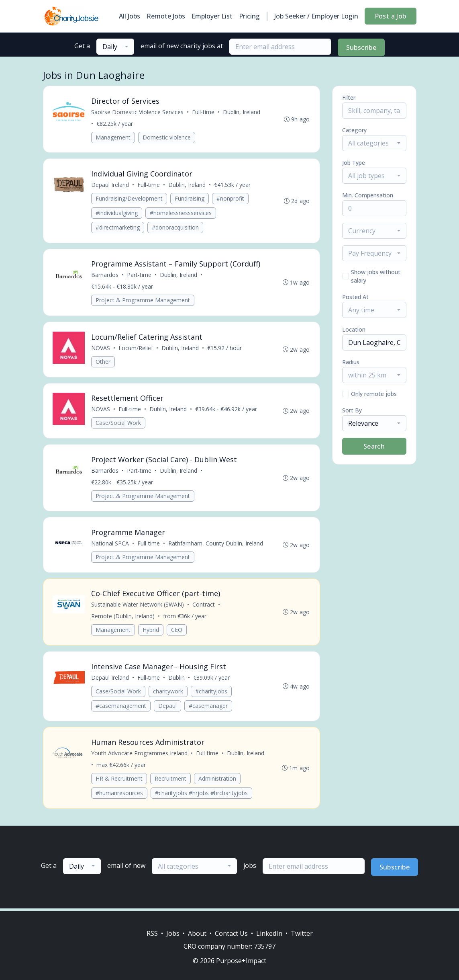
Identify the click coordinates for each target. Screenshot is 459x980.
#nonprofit (231, 199)
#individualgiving (117, 213)
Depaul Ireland (110, 185)
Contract (204, 606)
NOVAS (101, 349)
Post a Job (391, 16)
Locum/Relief (136, 349)
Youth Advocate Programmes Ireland (140, 756)
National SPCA (110, 545)
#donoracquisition (176, 228)
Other (103, 362)
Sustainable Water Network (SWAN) (138, 606)
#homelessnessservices (181, 213)
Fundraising (190, 199)
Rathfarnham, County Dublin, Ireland (216, 545)
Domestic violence (167, 137)
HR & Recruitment (119, 781)
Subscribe (361, 47)
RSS (152, 933)
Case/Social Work (119, 424)
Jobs (173, 933)
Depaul (168, 708)
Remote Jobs (166, 16)
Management (113, 137)
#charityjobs (212, 693)
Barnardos (105, 276)
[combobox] (115, 47)
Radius (351, 362)
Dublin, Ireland (242, 112)
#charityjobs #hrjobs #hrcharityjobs (202, 795)
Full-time (204, 112)
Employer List (212, 16)
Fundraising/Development (130, 199)
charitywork (168, 693)
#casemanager (209, 708)
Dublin (177, 680)
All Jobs (130, 16)
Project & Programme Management (143, 301)
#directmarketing (118, 228)
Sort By (352, 410)
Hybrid (151, 632)
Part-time (140, 276)
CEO (177, 632)
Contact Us (231, 933)
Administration (218, 781)
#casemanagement (121, 708)
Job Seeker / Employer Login (316, 16)
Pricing (249, 16)
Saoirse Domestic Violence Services (138, 112)
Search (374, 446)
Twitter (302, 933)
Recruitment (171, 781)
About (197, 933)
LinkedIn (269, 933)
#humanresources (120, 795)
